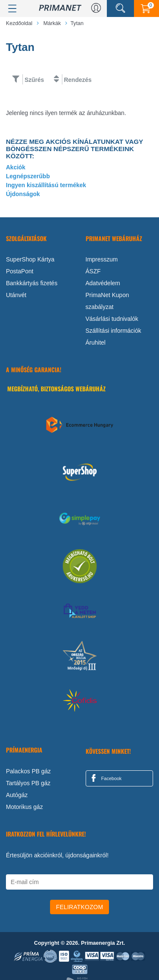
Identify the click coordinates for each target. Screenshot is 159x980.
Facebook (105, 778)
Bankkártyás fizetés (32, 283)
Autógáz (17, 795)
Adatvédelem (103, 283)
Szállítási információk (114, 331)
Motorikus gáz (24, 807)
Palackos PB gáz (28, 771)
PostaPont (20, 271)
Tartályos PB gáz (28, 783)
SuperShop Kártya (30, 259)
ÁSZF (93, 271)
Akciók (16, 167)
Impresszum (102, 259)
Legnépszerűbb (28, 176)
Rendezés (78, 80)
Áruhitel (96, 343)
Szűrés (34, 80)
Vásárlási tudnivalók (112, 319)
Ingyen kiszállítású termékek (46, 185)
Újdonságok (23, 194)
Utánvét (16, 295)
